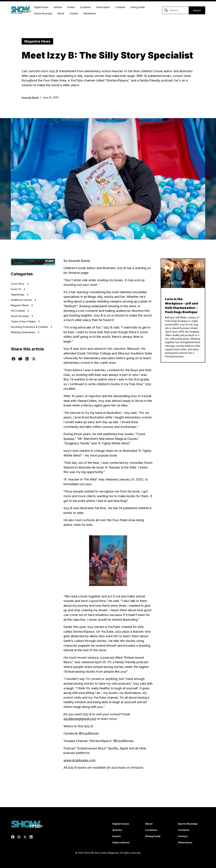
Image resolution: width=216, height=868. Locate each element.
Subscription (103, 7)
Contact (74, 13)
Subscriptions (121, 842)
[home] (21, 10)
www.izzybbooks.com (79, 760)
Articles (58, 7)
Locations (85, 7)
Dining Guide (138, 7)
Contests (120, 7)
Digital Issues (41, 7)
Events (71, 7)
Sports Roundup (43, 13)
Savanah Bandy (30, 97)
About (61, 13)
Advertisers (90, 13)
